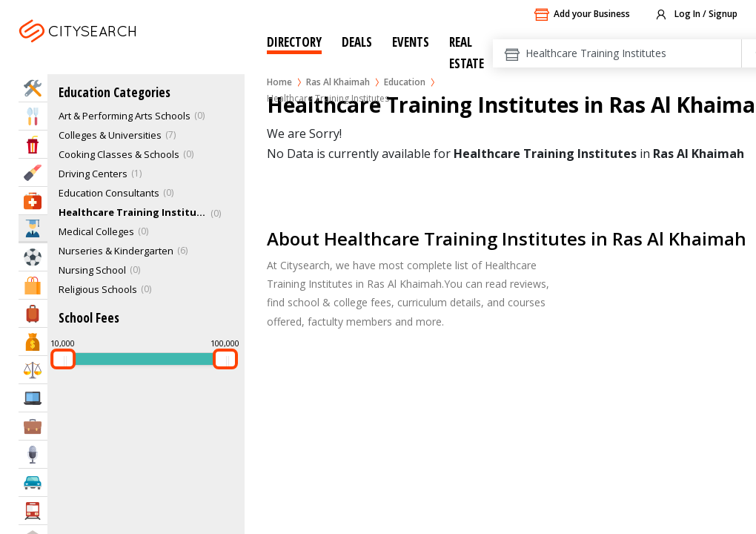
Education (405, 82)
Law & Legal (33, 370)
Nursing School (92, 270)
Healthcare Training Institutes (133, 212)
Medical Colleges (96, 231)
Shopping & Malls (33, 285)
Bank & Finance (33, 342)
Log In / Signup (696, 15)
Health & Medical (33, 201)
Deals (357, 42)
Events (411, 42)
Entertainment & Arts (33, 144)
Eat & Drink (33, 116)
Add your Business (582, 15)
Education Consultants (109, 193)
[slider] (63, 359)
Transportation (33, 511)
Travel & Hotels (33, 313)
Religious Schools (98, 289)
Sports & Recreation (33, 257)
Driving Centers (93, 174)
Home (279, 82)
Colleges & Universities (110, 135)
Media (33, 454)
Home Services (33, 88)
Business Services (33, 426)
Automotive (33, 482)
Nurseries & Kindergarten (116, 251)
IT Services (33, 398)
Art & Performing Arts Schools (125, 116)
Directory (294, 42)
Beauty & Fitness (33, 172)
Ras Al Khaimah (338, 82)
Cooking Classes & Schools (119, 154)
